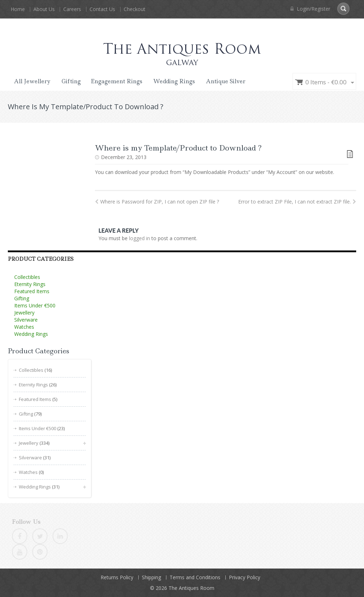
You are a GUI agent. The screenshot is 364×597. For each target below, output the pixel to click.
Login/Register (310, 9)
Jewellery (24, 313)
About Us (44, 9)
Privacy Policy (245, 577)
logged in (140, 238)
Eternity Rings (30, 284)
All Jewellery (32, 81)
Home (18, 9)
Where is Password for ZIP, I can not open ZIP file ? (157, 202)
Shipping (151, 577)
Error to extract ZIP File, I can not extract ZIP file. (297, 202)
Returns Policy (117, 577)
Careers (72, 9)
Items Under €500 (35, 305)
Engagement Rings (116, 81)
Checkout (135, 9)
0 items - (326, 82)
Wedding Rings (174, 81)
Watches (24, 327)
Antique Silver (226, 81)
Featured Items (32, 291)
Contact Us (102, 9)
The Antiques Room (191, 588)
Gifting (71, 81)
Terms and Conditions (195, 577)
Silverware (26, 320)
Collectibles (27, 277)
